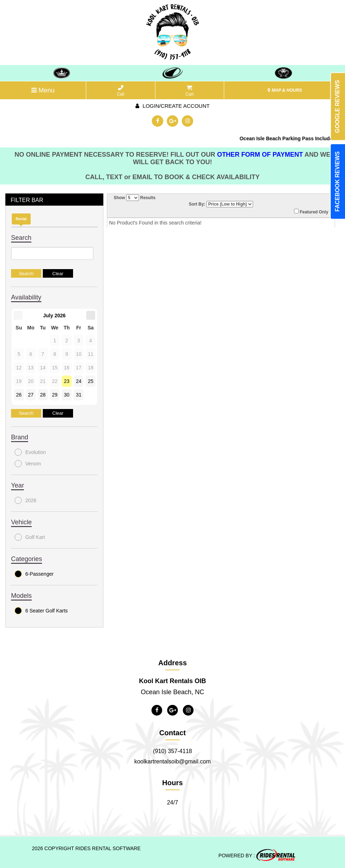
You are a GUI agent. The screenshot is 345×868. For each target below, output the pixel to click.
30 (67, 395)
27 (31, 395)
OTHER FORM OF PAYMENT (261, 155)
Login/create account (172, 106)
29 (55, 395)
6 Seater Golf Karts (41, 611)
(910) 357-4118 (172, 751)
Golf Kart (30, 537)
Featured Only (311, 212)
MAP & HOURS (285, 90)
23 (67, 381)
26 (19, 395)
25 (91, 381)
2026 (25, 500)
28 (43, 395)
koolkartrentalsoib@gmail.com (173, 761)
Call (121, 91)
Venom (28, 464)
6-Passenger (34, 574)
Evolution (30, 452)
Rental (21, 219)
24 (79, 381)
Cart (190, 91)
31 (79, 395)
